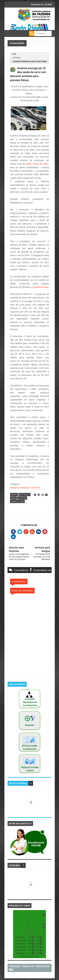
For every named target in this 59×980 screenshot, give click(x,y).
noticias (17, 58)
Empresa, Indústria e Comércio (25, 488)
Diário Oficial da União (37, 164)
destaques (24, 495)
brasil (14, 495)
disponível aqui (41, 287)
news (13, 498)
